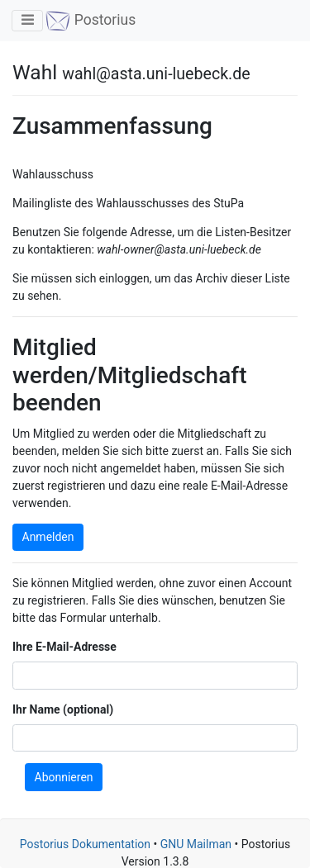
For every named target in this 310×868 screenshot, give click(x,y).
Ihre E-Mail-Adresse (64, 647)
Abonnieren (64, 777)
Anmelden (48, 537)
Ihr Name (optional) (63, 709)
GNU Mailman (196, 844)
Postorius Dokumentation (85, 844)
